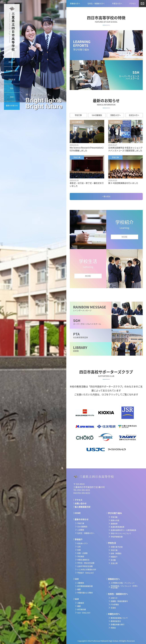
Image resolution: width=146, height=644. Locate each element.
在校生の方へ (134, 115)
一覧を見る (106, 196)
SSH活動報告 (97, 115)
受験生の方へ (115, 115)
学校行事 (78, 115)
